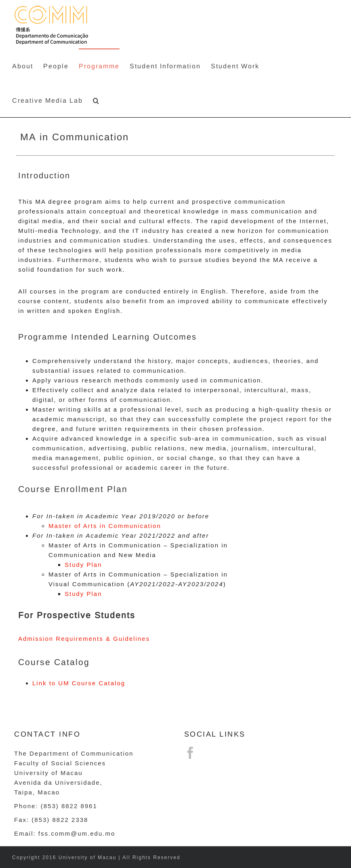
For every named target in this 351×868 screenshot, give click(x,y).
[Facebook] (191, 753)
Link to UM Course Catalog (79, 683)
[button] (96, 100)
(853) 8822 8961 (69, 806)
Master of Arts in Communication (105, 526)
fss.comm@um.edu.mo (77, 833)
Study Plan (83, 565)
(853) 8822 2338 (60, 820)
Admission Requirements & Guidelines (84, 639)
